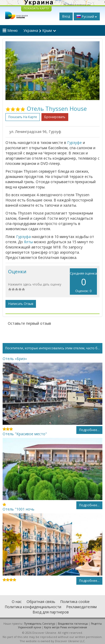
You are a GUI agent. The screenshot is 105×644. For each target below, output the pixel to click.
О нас (17, 602)
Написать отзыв (21, 304)
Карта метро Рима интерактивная (66, 627)
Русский (87, 16)
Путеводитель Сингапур (39, 624)
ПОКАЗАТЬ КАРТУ (36, 8)
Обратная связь (41, 602)
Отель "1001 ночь (18, 509)
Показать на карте (23, 117)
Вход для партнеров (51, 612)
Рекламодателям (81, 607)
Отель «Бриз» (15, 359)
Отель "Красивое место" (25, 434)
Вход (66, 16)
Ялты (28, 242)
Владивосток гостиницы (73, 624)
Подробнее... (89, 430)
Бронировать (55, 117)
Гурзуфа (23, 237)
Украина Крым (40, 30)
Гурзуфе (75, 143)
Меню (10, 30)
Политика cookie (75, 602)
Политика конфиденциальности (33, 607)
